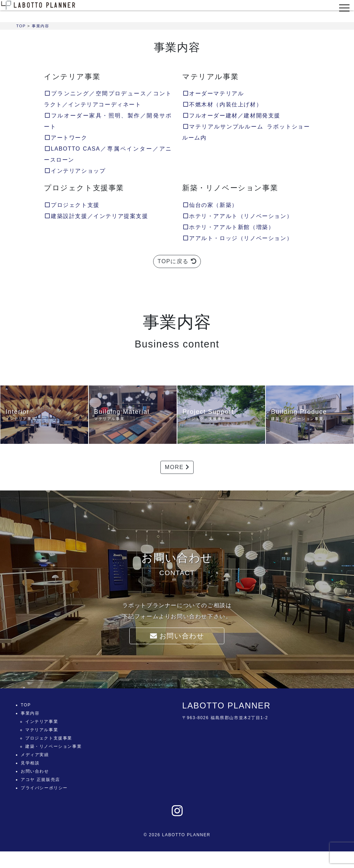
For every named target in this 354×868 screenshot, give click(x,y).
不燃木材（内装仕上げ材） (222, 104)
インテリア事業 (42, 722)
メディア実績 (35, 755)
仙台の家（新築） (210, 205)
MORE (177, 467)
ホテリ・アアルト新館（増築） (228, 227)
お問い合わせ (177, 636)
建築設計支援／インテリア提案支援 (96, 216)
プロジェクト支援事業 (49, 738)
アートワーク (66, 138)
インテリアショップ (75, 171)
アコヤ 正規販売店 (40, 780)
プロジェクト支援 (72, 205)
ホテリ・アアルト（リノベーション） (237, 216)
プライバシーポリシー (44, 788)
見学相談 (30, 763)
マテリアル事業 (42, 730)
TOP (26, 705)
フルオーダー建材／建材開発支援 (231, 116)
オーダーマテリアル (213, 93)
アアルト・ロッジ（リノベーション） (237, 238)
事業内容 (30, 713)
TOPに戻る (177, 261)
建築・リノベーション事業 (53, 746)
